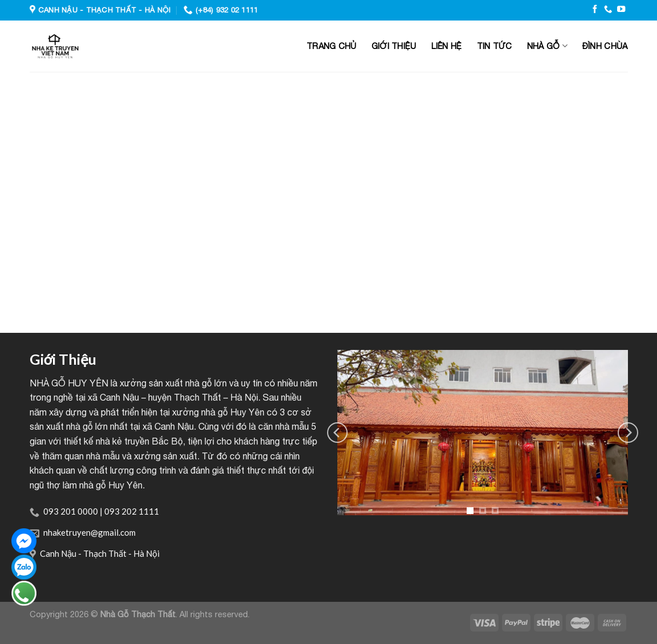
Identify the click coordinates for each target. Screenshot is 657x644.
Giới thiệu (394, 46)
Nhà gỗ (547, 46)
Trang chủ (332, 46)
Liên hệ (447, 46)
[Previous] (337, 433)
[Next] (628, 433)
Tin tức (495, 46)
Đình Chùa (605, 46)
